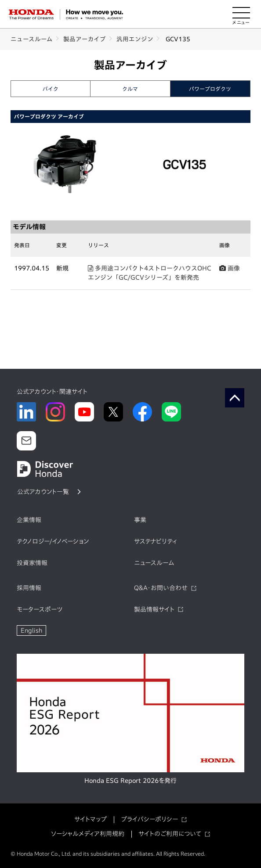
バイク (51, 89)
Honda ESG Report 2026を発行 (130, 781)
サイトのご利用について (170, 834)
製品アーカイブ (85, 39)
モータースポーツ (40, 609)
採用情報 (29, 588)
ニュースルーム (32, 39)
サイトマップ (91, 819)
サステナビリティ (156, 541)
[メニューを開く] (241, 14)
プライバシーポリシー (149, 819)
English (31, 630)
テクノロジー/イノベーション (53, 541)
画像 (230, 268)
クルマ (130, 89)
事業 (140, 520)
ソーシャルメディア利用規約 (88, 834)
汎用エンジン (135, 39)
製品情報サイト (154, 609)
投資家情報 (32, 563)
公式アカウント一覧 (43, 492)
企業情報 (29, 520)
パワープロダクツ (210, 89)
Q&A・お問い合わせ (161, 588)
